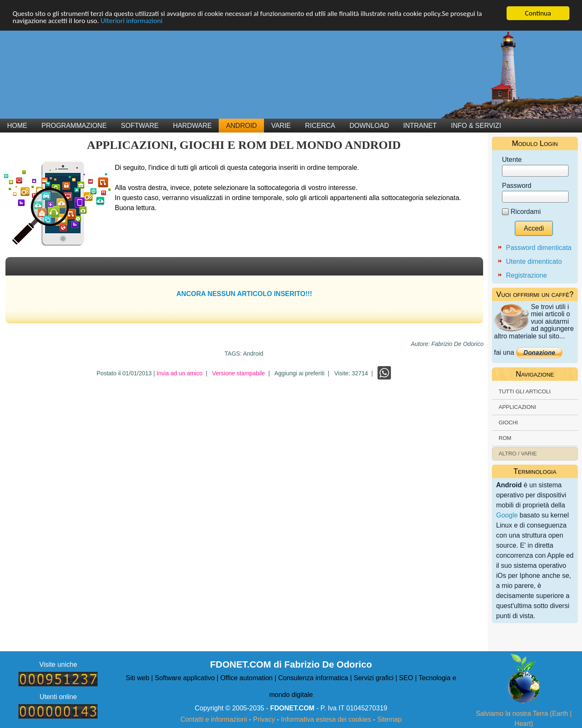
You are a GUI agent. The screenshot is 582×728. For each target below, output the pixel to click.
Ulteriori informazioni (132, 21)
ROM (505, 438)
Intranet (420, 126)
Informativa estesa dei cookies (326, 719)
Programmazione (74, 126)
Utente (512, 160)
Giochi (508, 422)
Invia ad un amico (180, 373)
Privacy (264, 719)
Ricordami (525, 212)
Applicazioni (517, 407)
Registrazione (526, 275)
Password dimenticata (539, 248)
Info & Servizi (476, 126)
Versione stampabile (238, 373)
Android (241, 126)
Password (517, 186)
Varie (281, 126)
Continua (538, 13)
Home (17, 126)
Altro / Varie (518, 454)
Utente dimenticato (534, 261)
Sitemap (389, 719)
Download (369, 126)
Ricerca (320, 126)
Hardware (193, 126)
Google (507, 515)
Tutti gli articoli (525, 391)
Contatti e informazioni (213, 719)
